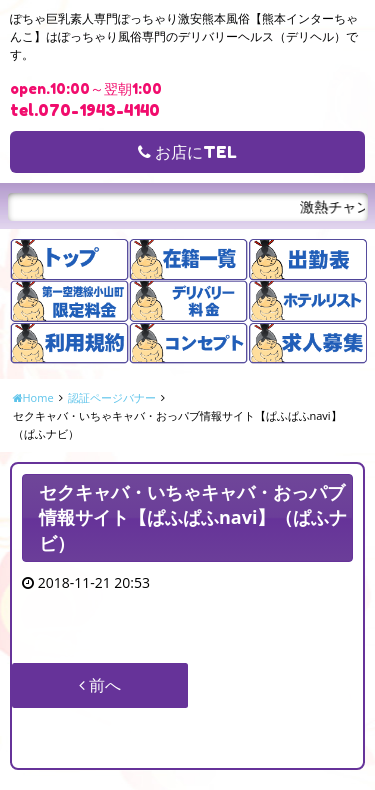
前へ (100, 685)
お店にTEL (187, 152)
